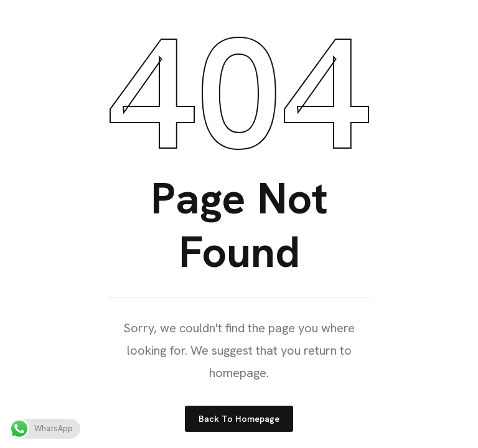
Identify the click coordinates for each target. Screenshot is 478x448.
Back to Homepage (239, 419)
